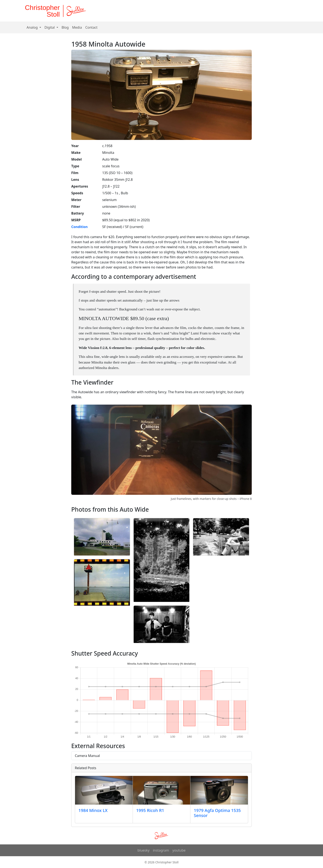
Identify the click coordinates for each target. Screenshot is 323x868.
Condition (79, 227)
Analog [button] (33, 27)
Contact (91, 27)
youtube (179, 850)
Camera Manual (87, 756)
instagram (161, 850)
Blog (65, 27)
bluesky (143, 850)
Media (77, 27)
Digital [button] (50, 27)
